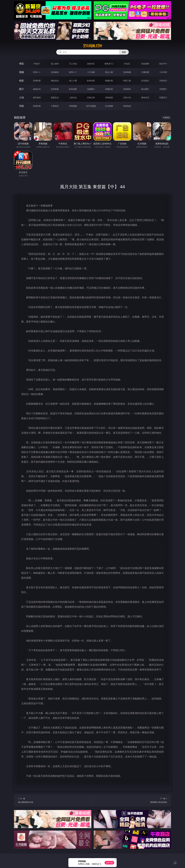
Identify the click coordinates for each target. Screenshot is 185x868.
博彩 (21, 64)
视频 (21, 72)
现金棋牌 (145, 64)
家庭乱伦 (55, 98)
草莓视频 (73, 106)
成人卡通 (73, 81)
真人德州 (55, 64)
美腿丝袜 (109, 89)
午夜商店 (55, 106)
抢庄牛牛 (163, 64)
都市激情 (37, 98)
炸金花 (127, 64)
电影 (21, 81)
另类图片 (163, 89)
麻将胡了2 (109, 64)
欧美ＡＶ (73, 72)
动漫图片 (91, 89)
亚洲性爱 (37, 81)
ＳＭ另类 (163, 72)
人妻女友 (73, 98)
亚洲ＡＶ (37, 72)
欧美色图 (73, 89)
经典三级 (127, 81)
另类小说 (127, 98)
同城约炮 (37, 106)
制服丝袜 (109, 81)
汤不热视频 (91, 106)
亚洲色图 (55, 89)
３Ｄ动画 (91, 72)
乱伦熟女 (145, 81)
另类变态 (163, 81)
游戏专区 (91, 64)
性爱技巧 (163, 98)
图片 (21, 89)
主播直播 (145, 72)
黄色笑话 (145, 98)
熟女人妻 (109, 72)
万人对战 (73, 64)
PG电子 (37, 64)
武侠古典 (91, 98)
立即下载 (109, 863)
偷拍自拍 (55, 81)
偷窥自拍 (37, 89)
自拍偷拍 (55, 72)
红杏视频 (109, 106)
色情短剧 (127, 106)
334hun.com (92, 46)
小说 (21, 97)
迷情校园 (109, 98)
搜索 (124, 52)
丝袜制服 (127, 72)
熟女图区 (145, 89)
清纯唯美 (127, 89)
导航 (21, 106)
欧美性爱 (91, 81)
